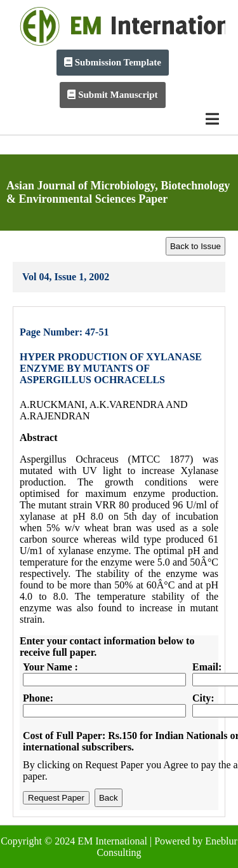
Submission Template (113, 62)
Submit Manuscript (112, 95)
